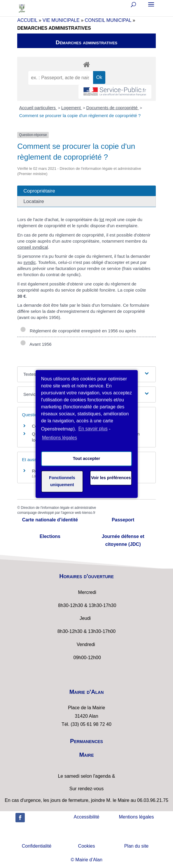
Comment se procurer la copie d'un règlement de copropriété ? (80, 115)
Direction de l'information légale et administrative (58, 508)
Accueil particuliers (38, 108)
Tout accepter (86, 459)
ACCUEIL (27, 20)
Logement (72, 108)
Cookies (87, 846)
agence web (72, 513)
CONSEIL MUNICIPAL (108, 20)
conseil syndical (33, 247)
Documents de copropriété (113, 108)
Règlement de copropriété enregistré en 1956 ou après (78, 331)
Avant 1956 (36, 344)
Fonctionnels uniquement (62, 481)
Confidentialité (37, 846)
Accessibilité (86, 817)
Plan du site (137, 846)
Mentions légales (136, 817)
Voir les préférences (111, 478)
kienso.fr (89, 513)
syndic (30, 262)
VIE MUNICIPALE (61, 20)
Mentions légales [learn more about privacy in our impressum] (60, 438)
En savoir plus (93, 429)
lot (102, 219)
